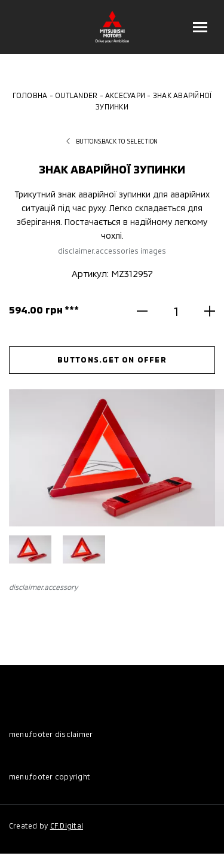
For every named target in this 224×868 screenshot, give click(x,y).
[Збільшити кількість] (201, 311)
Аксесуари (125, 95)
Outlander (76, 95)
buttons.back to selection (112, 141)
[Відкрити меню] (200, 27)
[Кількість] (176, 311)
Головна (30, 95)
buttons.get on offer (112, 360)
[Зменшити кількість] (151, 311)
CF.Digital (67, 826)
